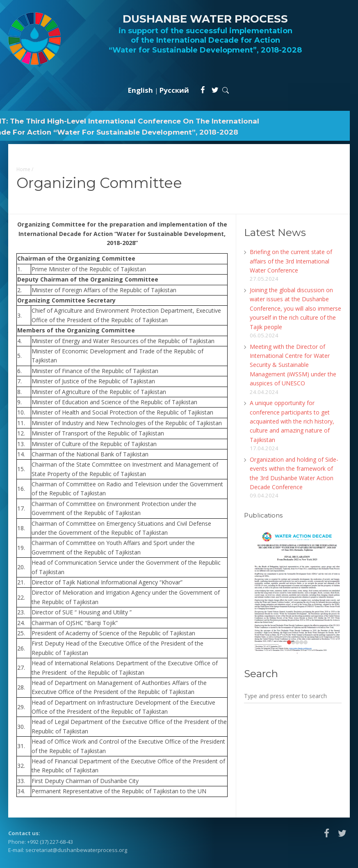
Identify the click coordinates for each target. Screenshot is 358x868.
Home (23, 169)
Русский (174, 90)
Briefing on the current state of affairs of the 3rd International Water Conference (291, 261)
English (140, 90)
